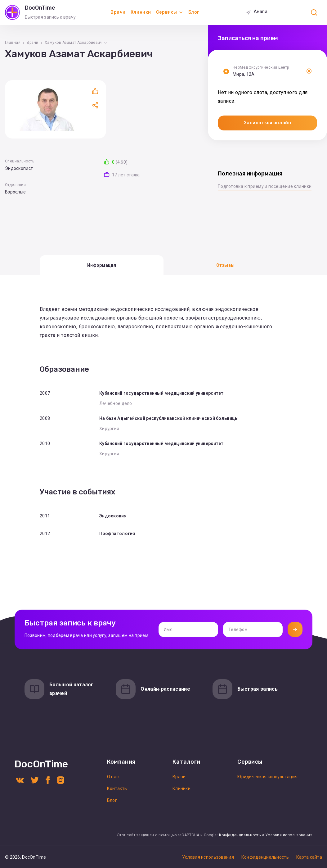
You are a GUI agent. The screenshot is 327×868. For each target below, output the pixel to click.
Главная (13, 43)
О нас (113, 777)
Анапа (261, 11)
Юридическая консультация (267, 777)
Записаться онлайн (268, 123)
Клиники (141, 12)
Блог (194, 12)
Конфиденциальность (240, 835)
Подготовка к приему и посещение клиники (265, 186)
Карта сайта (309, 857)
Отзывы (226, 265)
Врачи (118, 12)
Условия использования (289, 835)
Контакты (117, 788)
